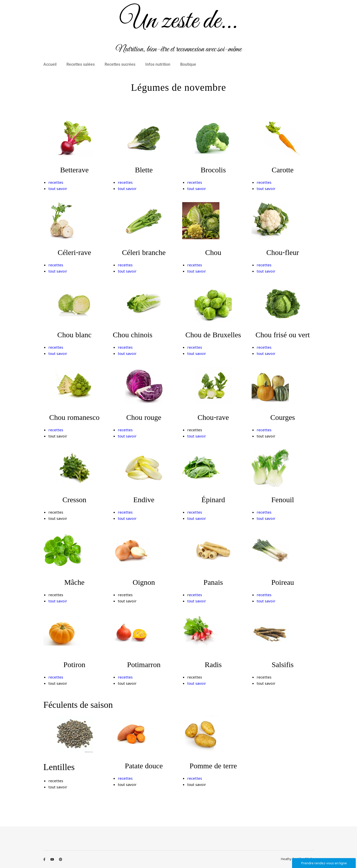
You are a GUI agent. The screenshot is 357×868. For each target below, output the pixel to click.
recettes (56, 182)
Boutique (188, 64)
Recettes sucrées (120, 64)
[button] (51, 64)
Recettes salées (81, 64)
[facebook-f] (45, 859)
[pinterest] (61, 859)
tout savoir (58, 188)
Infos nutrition (158, 64)
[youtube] (53, 859)
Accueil (50, 64)
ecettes (195, 595)
